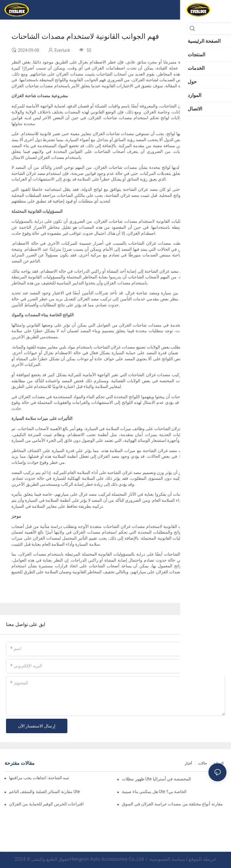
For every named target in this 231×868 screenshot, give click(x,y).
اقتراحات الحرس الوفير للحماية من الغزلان (46, 804)
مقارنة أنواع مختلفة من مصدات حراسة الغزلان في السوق (172, 804)
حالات (203, 763)
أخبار (188, 763)
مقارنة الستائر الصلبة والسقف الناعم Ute (44, 792)
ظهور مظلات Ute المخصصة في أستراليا (156, 779)
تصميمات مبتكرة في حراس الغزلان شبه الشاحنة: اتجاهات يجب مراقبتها (39, 778)
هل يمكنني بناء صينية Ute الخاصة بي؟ (154, 792)
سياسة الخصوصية (167, 859)
